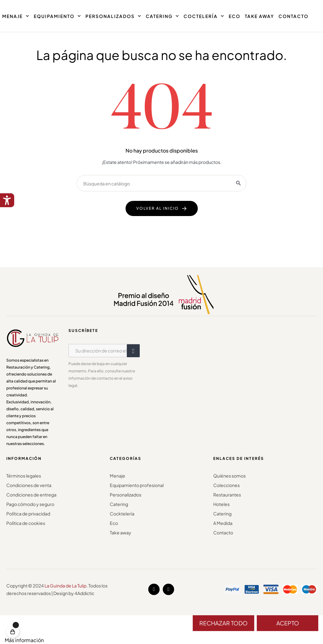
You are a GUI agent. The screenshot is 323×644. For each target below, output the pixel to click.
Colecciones (226, 485)
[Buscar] (161, 183)
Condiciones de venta (29, 485)
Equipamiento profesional (137, 485)
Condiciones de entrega (31, 495)
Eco (114, 523)
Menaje (117, 476)
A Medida (223, 523)
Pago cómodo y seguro (30, 504)
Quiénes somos (229, 476)
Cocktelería (122, 514)
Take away (120, 533)
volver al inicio (158, 208)
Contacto (223, 533)
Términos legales (24, 476)
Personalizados (126, 495)
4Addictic (84, 593)
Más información (24, 640)
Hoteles (221, 504)
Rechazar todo (223, 623)
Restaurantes (227, 495)
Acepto (288, 623)
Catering (119, 504)
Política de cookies (26, 523)
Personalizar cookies (69, 640)
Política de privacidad (28, 514)
